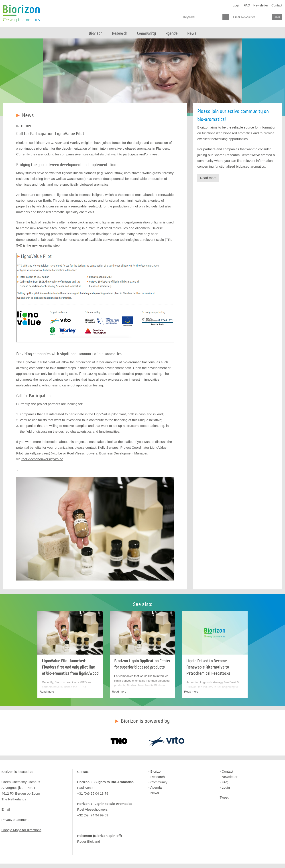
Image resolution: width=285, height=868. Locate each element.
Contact (277, 5)
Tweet (224, 797)
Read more (208, 178)
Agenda (156, 787)
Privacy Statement (15, 820)
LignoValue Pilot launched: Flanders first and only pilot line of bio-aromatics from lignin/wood (70, 667)
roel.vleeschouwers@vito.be (42, 459)
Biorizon (21, 14)
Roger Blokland (89, 841)
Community (159, 782)
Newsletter (261, 5)
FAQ (247, 5)
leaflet (128, 442)
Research (158, 777)
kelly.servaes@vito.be (46, 453)
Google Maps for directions (21, 830)
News (155, 793)
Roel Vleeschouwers (92, 809)
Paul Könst (85, 788)
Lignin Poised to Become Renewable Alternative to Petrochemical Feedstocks (208, 667)
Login (237, 5)
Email (6, 809)
